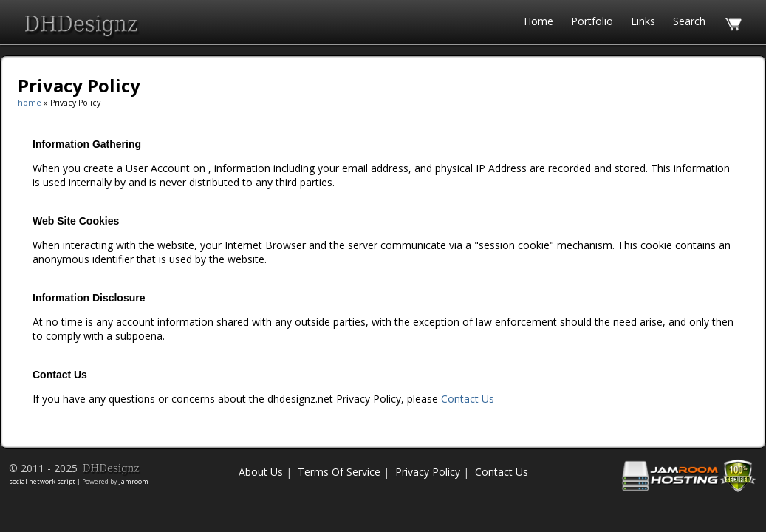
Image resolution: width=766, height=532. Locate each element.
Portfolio (592, 21)
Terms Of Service (339, 472)
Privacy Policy (428, 472)
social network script (42, 481)
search (689, 21)
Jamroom (134, 481)
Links (643, 21)
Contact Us (468, 399)
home (30, 103)
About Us (261, 472)
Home (538, 21)
